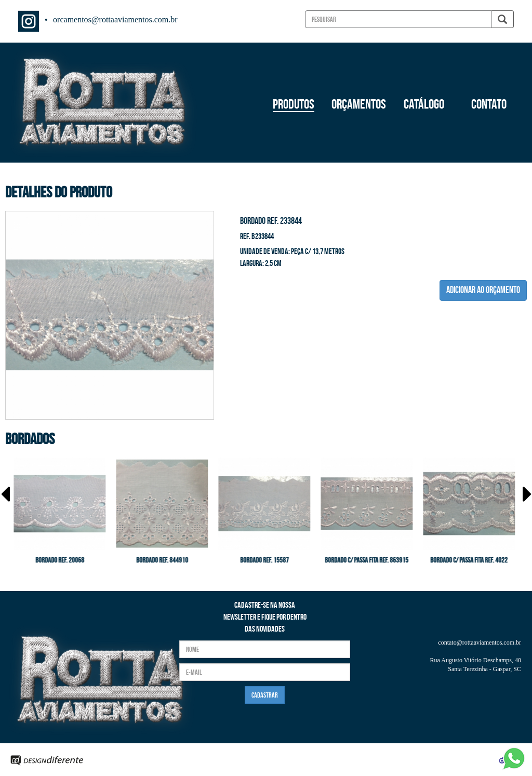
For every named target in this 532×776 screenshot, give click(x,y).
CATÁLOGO (424, 104)
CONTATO (489, 104)
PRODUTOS (294, 104)
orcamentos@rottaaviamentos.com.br (115, 19)
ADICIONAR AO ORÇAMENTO (483, 290)
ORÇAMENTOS (359, 104)
